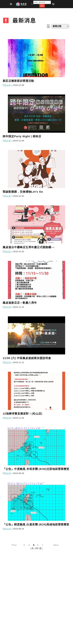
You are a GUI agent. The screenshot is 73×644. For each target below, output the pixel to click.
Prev (14, 545)
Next (56, 545)
